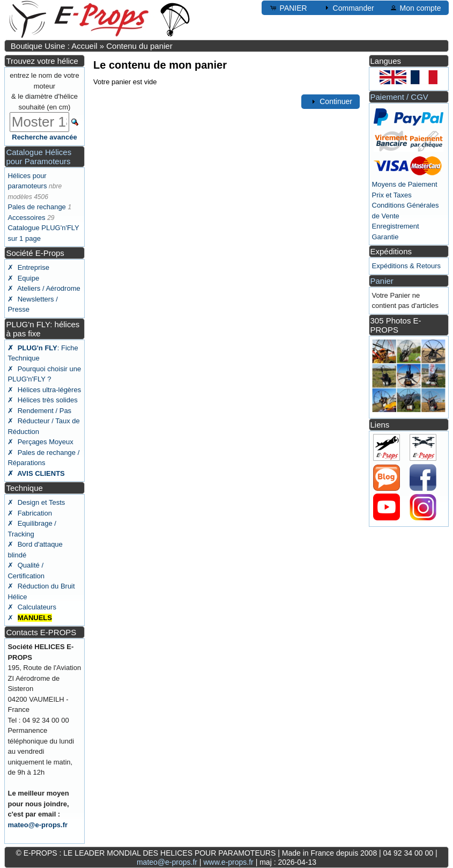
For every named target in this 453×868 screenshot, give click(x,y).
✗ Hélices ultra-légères (44, 390)
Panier (382, 281)
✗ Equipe (23, 278)
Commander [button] (348, 8)
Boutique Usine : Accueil (54, 46)
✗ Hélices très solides (42, 400)
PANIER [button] (288, 8)
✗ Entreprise (28, 267)
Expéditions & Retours (407, 266)
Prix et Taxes (392, 195)
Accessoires (26, 218)
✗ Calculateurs (32, 607)
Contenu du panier (139, 46)
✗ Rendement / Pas (39, 411)
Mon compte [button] (415, 8)
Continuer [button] (331, 101)
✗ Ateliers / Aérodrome (44, 288)
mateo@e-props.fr (38, 825)
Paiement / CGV (399, 97)
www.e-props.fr (228, 862)
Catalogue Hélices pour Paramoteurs (39, 157)
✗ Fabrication (30, 513)
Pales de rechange (36, 207)
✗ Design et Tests (36, 502)
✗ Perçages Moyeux (40, 442)
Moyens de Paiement (405, 184)
